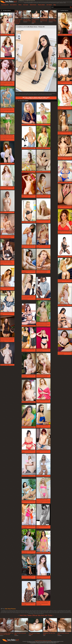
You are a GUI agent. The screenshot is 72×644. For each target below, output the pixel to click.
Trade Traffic (49, 641)
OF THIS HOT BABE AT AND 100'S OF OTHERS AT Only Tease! (36, 98)
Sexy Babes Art (37, 641)
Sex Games (49, 5)
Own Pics (42, 641)
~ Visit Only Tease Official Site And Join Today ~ (36, 615)
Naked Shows (33, 5)
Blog (55, 5)
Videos (20, 5)
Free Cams (26, 5)
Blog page (45, 641)
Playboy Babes (41, 5)
